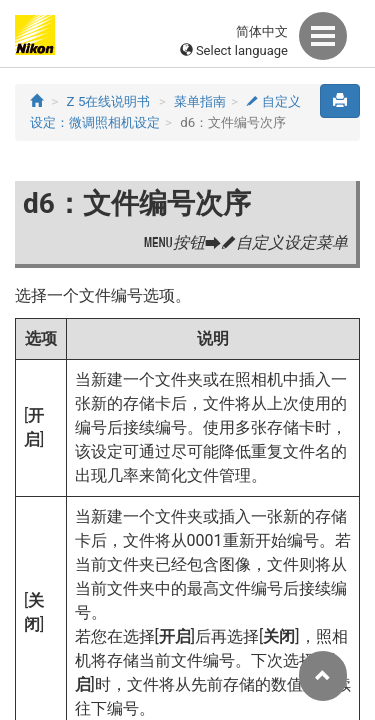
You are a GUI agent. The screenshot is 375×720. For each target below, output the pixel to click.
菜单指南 (200, 101)
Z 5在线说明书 (109, 101)
